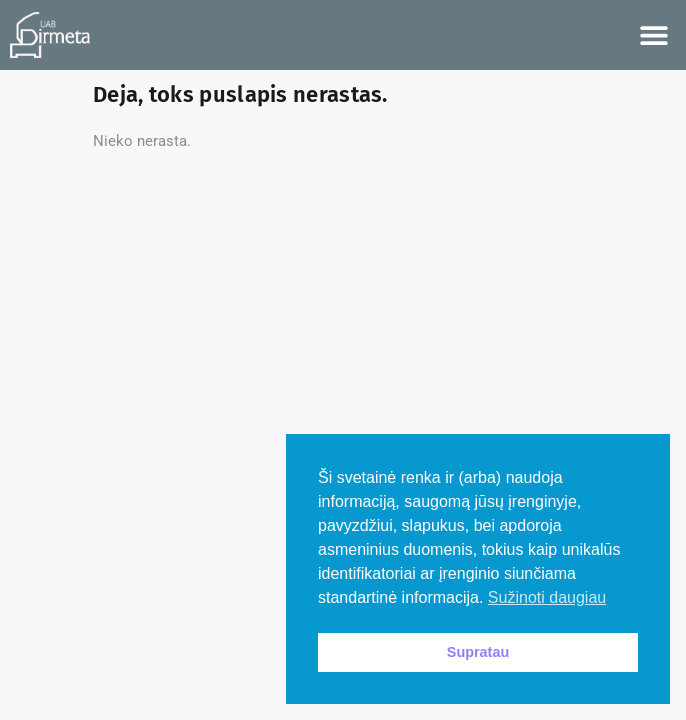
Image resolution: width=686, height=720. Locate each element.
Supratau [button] (478, 652)
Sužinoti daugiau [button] (547, 597)
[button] (653, 35)
